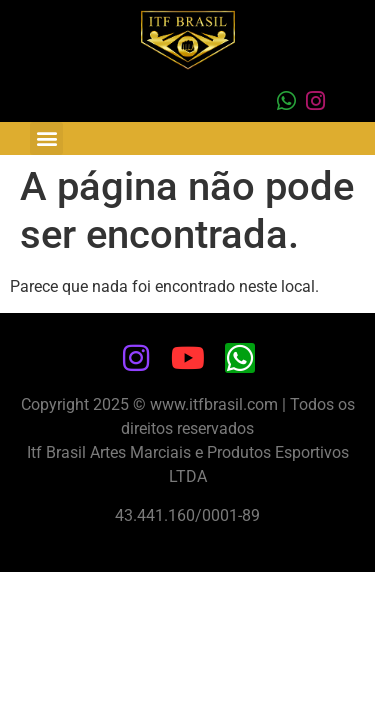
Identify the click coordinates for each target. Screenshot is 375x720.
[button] (46, 138)
